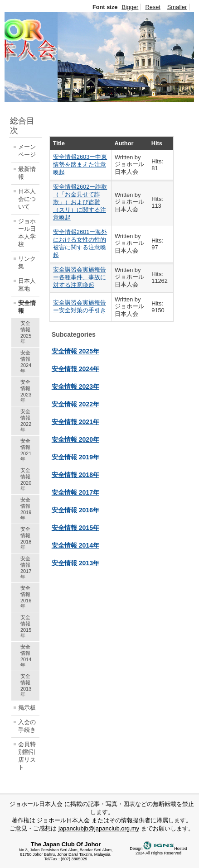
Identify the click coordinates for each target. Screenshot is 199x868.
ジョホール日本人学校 (27, 233)
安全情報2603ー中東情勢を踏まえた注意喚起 (80, 165)
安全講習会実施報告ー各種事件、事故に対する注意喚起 (80, 277)
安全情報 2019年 (26, 509)
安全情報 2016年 (26, 597)
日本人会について (27, 199)
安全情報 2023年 (26, 391)
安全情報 (27, 307)
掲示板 (27, 708)
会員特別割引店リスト (27, 756)
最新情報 (27, 173)
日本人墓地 (27, 285)
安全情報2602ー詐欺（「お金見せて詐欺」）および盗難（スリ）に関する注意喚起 (80, 202)
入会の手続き (27, 726)
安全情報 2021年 (26, 450)
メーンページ (27, 151)
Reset (153, 7)
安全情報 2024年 (26, 362)
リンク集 (27, 262)
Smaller (177, 7)
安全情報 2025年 (26, 332)
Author (124, 143)
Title (59, 143)
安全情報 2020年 (26, 479)
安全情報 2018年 (26, 538)
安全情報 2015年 (26, 626)
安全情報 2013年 (26, 685)
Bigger (130, 7)
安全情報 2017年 (26, 568)
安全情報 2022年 (26, 420)
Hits (157, 143)
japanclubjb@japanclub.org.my (99, 828)
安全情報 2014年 (26, 656)
